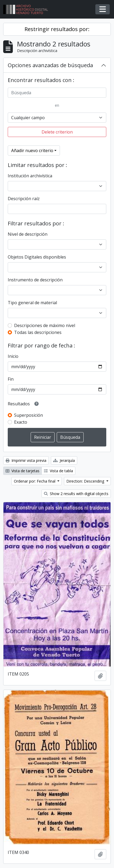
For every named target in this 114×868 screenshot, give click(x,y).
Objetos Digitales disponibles (37, 257)
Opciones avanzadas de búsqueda (50, 65)
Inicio (13, 356)
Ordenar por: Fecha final (35, 481)
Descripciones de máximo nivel (45, 325)
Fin (11, 379)
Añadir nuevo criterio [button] (32, 151)
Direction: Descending (86, 481)
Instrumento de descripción (35, 280)
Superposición (28, 415)
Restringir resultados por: (57, 29)
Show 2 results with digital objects (76, 494)
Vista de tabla (58, 471)
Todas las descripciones (38, 332)
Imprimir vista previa (26, 460)
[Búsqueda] (57, 93)
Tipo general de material (32, 303)
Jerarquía (64, 460)
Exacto (21, 422)
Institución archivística (30, 176)
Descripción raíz (24, 199)
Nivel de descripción (28, 234)
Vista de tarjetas (23, 471)
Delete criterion (57, 132)
